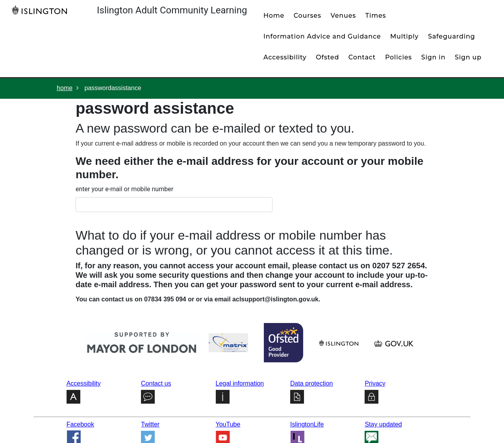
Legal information (240, 383)
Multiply (404, 36)
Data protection (312, 383)
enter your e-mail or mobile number (124, 189)
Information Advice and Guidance (322, 36)
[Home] (41, 10)
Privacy (375, 383)
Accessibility (285, 57)
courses (308, 16)
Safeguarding (452, 36)
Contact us (156, 383)
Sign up (468, 57)
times (376, 16)
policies (398, 57)
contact (362, 57)
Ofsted (327, 57)
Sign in (434, 57)
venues (343, 16)
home (274, 16)
